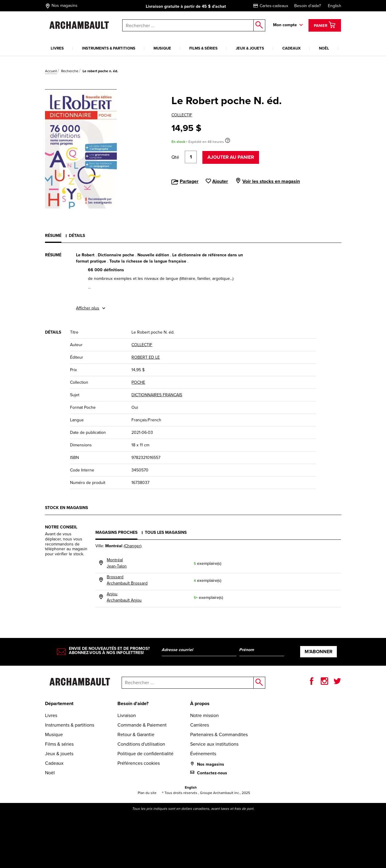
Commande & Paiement (142, 725)
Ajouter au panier (231, 157)
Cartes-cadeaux (271, 6)
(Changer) (132, 546)
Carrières (200, 725)
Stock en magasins (66, 508)
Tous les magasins (166, 532)
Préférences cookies (139, 763)
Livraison (127, 715)
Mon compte (285, 25)
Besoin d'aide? (307, 6)
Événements (203, 754)
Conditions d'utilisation (141, 744)
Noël (324, 48)
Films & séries (203, 48)
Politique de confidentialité (145, 754)
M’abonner (318, 652)
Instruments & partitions (109, 48)
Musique (162, 48)
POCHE (138, 382)
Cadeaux (292, 48)
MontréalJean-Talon (117, 563)
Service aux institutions (214, 744)
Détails (77, 236)
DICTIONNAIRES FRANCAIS (157, 395)
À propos (200, 703)
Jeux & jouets (250, 48)
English (335, 6)
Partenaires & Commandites (219, 734)
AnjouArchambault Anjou (124, 597)
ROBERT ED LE (146, 357)
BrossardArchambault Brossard (127, 580)
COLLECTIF (182, 115)
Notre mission (204, 715)
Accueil (51, 71)
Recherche (70, 71)
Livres (57, 48)
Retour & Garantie (136, 734)
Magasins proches (116, 532)
